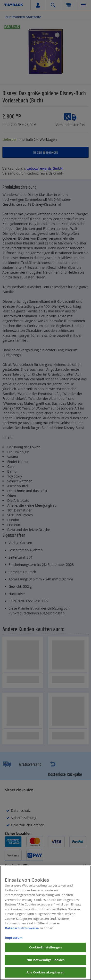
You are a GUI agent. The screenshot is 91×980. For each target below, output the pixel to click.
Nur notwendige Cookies (45, 964)
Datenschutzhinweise (22, 932)
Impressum (14, 942)
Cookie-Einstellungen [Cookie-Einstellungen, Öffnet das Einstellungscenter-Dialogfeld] (45, 951)
